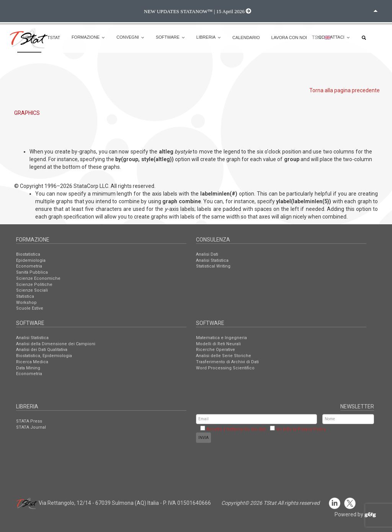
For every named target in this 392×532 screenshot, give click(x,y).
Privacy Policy (312, 429)
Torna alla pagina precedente (345, 90)
